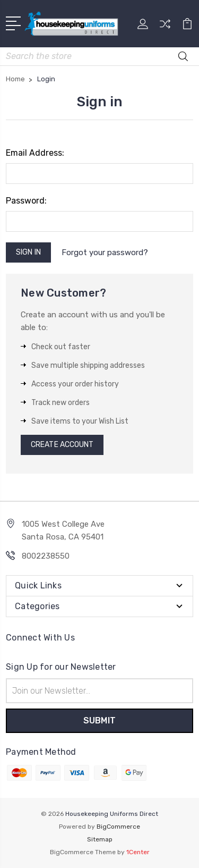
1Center (138, 852)
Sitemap (100, 839)
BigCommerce (118, 827)
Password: (26, 201)
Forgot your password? (105, 252)
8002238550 (46, 556)
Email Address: (35, 153)
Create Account (62, 445)
